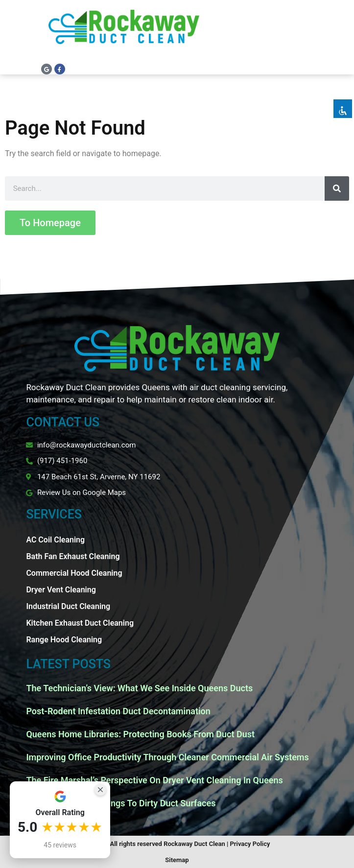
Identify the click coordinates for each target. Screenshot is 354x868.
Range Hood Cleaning (64, 640)
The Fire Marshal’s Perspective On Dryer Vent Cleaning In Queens (154, 780)
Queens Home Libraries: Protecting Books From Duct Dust (140, 734)
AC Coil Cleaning (55, 540)
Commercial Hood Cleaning (74, 573)
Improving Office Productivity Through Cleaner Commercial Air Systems (167, 757)
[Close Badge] (100, 790)
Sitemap (177, 860)
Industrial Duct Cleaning (68, 606)
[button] (339, 35)
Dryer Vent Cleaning (61, 590)
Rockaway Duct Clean (194, 844)
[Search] (337, 188)
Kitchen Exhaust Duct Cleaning (80, 623)
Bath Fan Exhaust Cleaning (73, 556)
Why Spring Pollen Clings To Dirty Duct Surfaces (121, 803)
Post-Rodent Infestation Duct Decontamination (118, 711)
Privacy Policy (250, 844)
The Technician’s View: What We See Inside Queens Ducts (139, 688)
